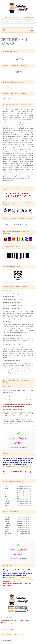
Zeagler (6, 325)
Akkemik (11, 424)
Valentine (6, 342)
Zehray (27, 327)
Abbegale (6, 412)
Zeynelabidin (29, 313)
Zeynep (6, 315)
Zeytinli (14, 294)
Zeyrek (5, 317)
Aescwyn (12, 420)
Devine (23, 355)
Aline (15, 348)
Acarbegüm (29, 416)
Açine (5, 348)
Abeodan (22, 416)
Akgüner (6, 424)
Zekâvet (30, 328)
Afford (18, 420)
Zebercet (14, 325)
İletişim (20, 623)
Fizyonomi (12, 623)
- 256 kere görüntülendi (23, 532)
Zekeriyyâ (6, 332)
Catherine (30, 352)
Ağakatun (30, 420)
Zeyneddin (16, 313)
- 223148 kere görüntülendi (23, 487)
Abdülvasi (14, 416)
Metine (31, 340)
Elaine (31, 355)
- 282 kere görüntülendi (23, 530)
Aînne (18, 369)
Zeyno (20, 315)
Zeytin (5, 294)
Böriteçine (6, 352)
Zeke (10, 330)
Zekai (16, 328)
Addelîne (25, 363)
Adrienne (11, 365)
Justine (19, 340)
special (9, 640)
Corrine (10, 355)
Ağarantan (6, 422)
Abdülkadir (6, 416)
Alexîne (6, 371)
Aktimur (16, 424)
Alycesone (16, 373)
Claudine (23, 354)
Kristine (25, 340)
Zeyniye (15, 315)
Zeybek (6, 311)
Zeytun (26, 305)
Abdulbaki (14, 412)
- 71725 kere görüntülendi (23, 501)
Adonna (30, 418)
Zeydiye (25, 311)
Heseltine (13, 340)
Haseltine (6, 340)
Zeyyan (14, 319)
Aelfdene (30, 365)
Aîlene (13, 369)
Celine (5, 354)
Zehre (31, 327)
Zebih (19, 325)
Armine (5, 350)
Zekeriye (23, 330)
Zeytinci (10, 294)
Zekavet (25, 328)
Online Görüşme (24, 621)
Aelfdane (24, 365)
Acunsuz (12, 418)
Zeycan (16, 311)
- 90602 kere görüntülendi (23, 493)
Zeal (10, 325)
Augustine (6, 338)
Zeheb (12, 327)
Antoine (30, 348)
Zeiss (11, 328)
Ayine (16, 350)
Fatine (26, 338)
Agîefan (24, 420)
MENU (4, 30)
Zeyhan (31, 311)
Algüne (11, 371)
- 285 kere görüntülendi (23, 536)
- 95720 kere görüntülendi (23, 491)
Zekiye (18, 332)
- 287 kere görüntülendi (23, 521)
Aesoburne (23, 367)
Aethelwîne (29, 367)
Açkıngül (18, 418)
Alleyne (10, 373)
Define (18, 355)
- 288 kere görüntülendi (23, 523)
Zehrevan (6, 328)
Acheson (6, 418)
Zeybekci (11, 311)
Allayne (6, 373)
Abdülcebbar (14, 414)
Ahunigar (12, 422)
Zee (5, 327)
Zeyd (21, 311)
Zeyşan (10, 317)
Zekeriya (16, 330)
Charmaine (11, 354)
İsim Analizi (14, 621)
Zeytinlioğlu (20, 294)
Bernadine (25, 350)
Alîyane (26, 371)
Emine (5, 357)
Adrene (5, 365)
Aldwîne (30, 369)
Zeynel (22, 313)
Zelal (22, 332)
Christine (13, 338)
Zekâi (20, 328)
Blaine (31, 350)
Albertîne (24, 369)
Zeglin (8, 327)
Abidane (11, 363)
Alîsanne (20, 371)
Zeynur (31, 315)
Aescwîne (17, 367)
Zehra (16, 327)
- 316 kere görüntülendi (23, 528)
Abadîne (6, 363)
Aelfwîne (6, 367)
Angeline (25, 348)
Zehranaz (21, 327)
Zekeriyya (30, 330)
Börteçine (13, 352)
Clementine (20, 338)
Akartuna (18, 422)
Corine (5, 355)
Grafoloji (4, 623)
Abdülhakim (22, 414)
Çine (14, 355)
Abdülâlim (6, 414)
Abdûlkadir (22, 412)
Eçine (27, 355)
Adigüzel (24, 418)
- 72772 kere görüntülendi (23, 499)
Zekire (14, 332)
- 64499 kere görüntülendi (23, 505)
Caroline (24, 352)
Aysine (20, 350)
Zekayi (5, 330)
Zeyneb (10, 313)
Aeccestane (17, 365)
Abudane (16, 363)
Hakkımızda (5, 621)
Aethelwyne (7, 369)
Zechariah (24, 325)
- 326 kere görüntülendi (23, 517)
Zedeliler (30, 325)
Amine (19, 348)
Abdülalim (30, 412)
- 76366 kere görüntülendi (23, 497)
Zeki (11, 332)
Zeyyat (19, 319)
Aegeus (6, 420)
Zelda (25, 332)
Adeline (10, 348)
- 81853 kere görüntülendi (23, 495)
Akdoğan (30, 422)
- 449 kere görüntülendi (23, 534)
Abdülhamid (29, 414)
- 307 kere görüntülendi (23, 525)
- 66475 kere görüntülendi (23, 503)
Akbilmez (24, 422)
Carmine (19, 352)
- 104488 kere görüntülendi (23, 489)
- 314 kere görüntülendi (23, 519)
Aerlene (11, 367)
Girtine (31, 338)
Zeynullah (25, 315)
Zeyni (10, 315)
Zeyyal (10, 319)
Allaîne (31, 371)
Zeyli (5, 313)
